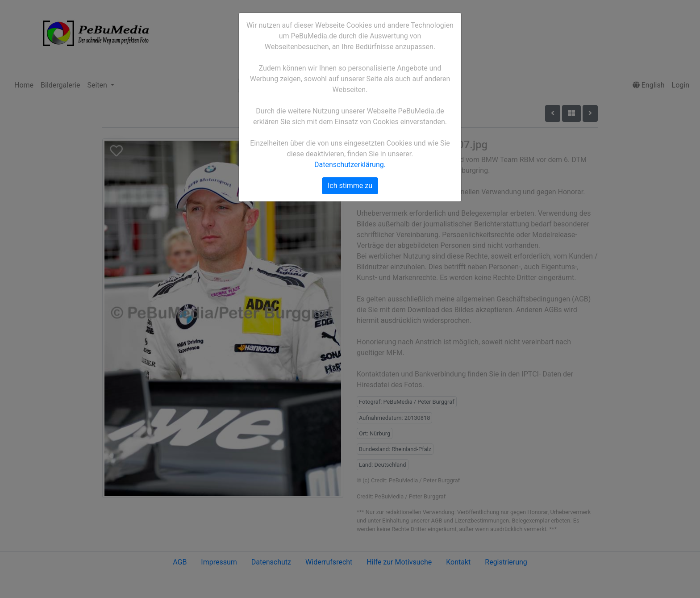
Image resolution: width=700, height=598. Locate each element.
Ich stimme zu (350, 186)
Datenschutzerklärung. (350, 165)
